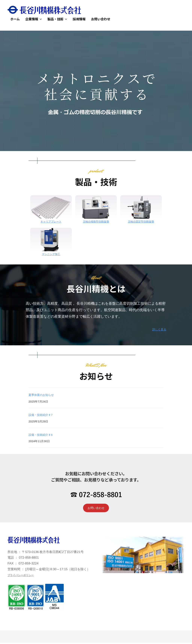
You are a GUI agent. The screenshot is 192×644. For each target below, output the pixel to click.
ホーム (15, 19)
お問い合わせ (101, 19)
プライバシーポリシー (23, 576)
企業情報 (32, 19)
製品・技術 (55, 19)
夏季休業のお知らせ (45, 395)
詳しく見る (157, 329)
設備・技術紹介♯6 (44, 435)
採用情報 (79, 19)
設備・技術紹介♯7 (44, 415)
